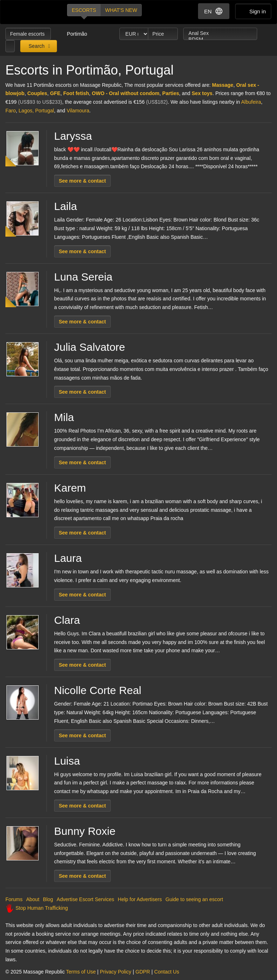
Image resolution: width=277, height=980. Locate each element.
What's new (121, 10)
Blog (48, 899)
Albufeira (251, 102)
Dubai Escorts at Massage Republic (30, 12)
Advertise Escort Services (85, 899)
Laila (65, 206)
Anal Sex (220, 33)
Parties (171, 93)
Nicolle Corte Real (98, 690)
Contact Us (166, 972)
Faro (11, 111)
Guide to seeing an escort (194, 899)
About (33, 899)
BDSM (220, 39)
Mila (64, 417)
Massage (223, 85)
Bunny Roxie (85, 831)
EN (214, 11)
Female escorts (28, 34)
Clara (67, 620)
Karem (70, 488)
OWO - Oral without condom (126, 93)
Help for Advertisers (140, 899)
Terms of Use (81, 972)
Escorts (84, 10)
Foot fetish (76, 93)
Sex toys (202, 93)
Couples (37, 93)
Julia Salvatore (90, 347)
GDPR (143, 972)
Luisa (67, 761)
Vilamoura (78, 111)
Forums (14, 899)
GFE (55, 93)
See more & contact (82, 181)
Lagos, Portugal (36, 111)
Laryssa (73, 136)
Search (36, 46)
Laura (68, 558)
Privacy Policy (116, 972)
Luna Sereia (83, 277)
